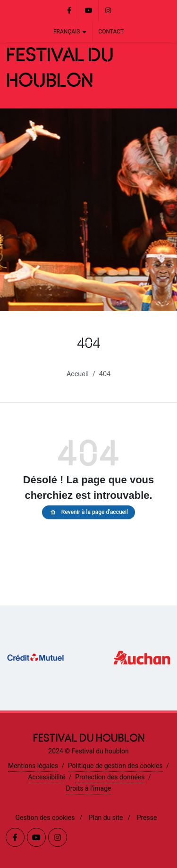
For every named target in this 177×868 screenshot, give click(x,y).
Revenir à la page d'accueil (88, 512)
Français (70, 32)
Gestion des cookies (45, 818)
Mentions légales (33, 766)
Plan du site (106, 818)
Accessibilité (46, 777)
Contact (111, 32)
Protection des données (110, 777)
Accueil (78, 374)
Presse (147, 818)
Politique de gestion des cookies (115, 766)
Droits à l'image (89, 788)
